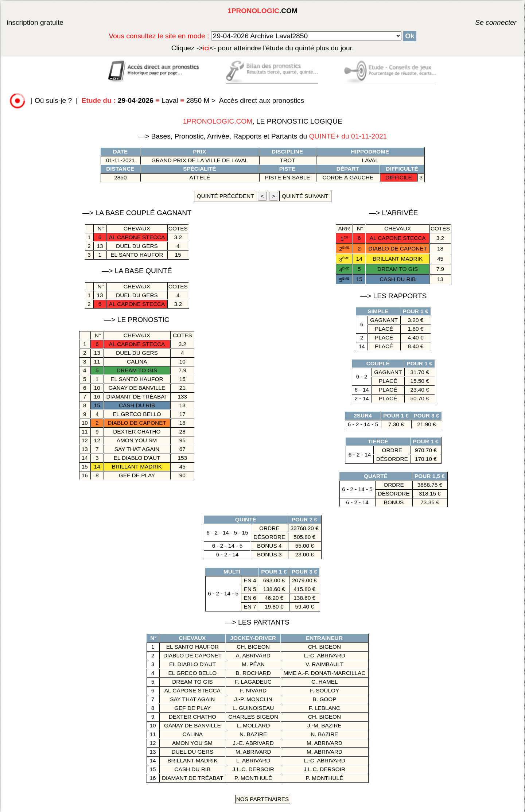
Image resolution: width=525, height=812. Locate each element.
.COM (262, 11)
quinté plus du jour (263, 48)
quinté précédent (225, 196)
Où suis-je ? (53, 100)
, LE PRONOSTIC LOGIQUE (262, 121)
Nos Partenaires (263, 799)
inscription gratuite (35, 22)
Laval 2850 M (147, 100)
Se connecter (485, 22)
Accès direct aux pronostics (262, 100)
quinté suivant (305, 196)
